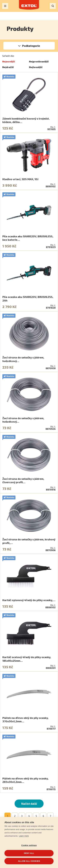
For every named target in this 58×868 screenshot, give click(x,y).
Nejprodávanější (39, 61)
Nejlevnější (36, 67)
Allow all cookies (29, 861)
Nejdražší (8, 67)
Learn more (24, 836)
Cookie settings (29, 845)
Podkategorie (31, 46)
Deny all (29, 853)
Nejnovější (9, 61)
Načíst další (29, 804)
